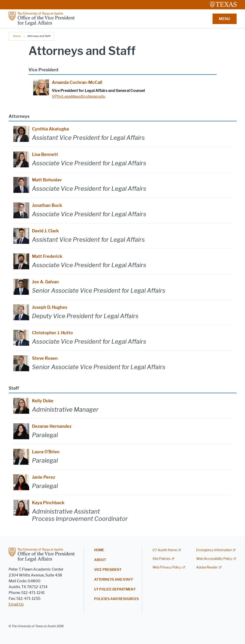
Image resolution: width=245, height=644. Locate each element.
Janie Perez (44, 477)
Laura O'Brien (46, 452)
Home (17, 36)
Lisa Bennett (45, 155)
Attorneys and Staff (114, 580)
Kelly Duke (43, 401)
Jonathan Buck (47, 205)
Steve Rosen (45, 358)
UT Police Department (115, 589)
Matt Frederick (47, 256)
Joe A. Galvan (45, 282)
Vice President (108, 570)
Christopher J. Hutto (52, 333)
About (100, 560)
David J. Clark (45, 231)
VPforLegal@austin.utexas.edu (78, 96)
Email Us (16, 604)
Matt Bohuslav (47, 180)
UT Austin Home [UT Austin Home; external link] (165, 550)
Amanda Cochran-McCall (77, 83)
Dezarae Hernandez (52, 426)
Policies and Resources (116, 599)
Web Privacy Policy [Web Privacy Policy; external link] (167, 567)
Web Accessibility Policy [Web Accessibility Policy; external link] (214, 559)
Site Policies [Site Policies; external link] (162, 559)
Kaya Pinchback (48, 503)
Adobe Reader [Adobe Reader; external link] (207, 567)
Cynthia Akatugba (50, 129)
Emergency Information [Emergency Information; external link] (214, 550)
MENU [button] (224, 19)
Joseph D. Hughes (50, 307)
